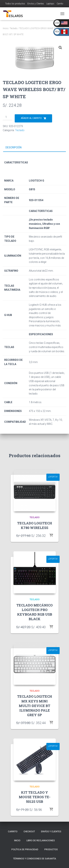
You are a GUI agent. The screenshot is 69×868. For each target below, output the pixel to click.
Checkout (29, 832)
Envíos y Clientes (36, 4)
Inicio (5, 28)
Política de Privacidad (25, 850)
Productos (51, 850)
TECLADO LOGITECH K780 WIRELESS (35, 525)
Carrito (60, 4)
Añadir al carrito (31, 118)
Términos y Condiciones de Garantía (35, 859)
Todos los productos (15, 4)
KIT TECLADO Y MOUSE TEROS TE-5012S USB (35, 797)
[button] (60, 48)
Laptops (50, 4)
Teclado (14, 28)
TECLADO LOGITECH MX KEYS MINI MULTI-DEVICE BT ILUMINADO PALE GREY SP (35, 706)
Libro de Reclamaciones (41, 841)
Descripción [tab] (14, 147)
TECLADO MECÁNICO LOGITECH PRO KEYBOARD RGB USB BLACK (34, 612)
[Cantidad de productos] (7, 117)
